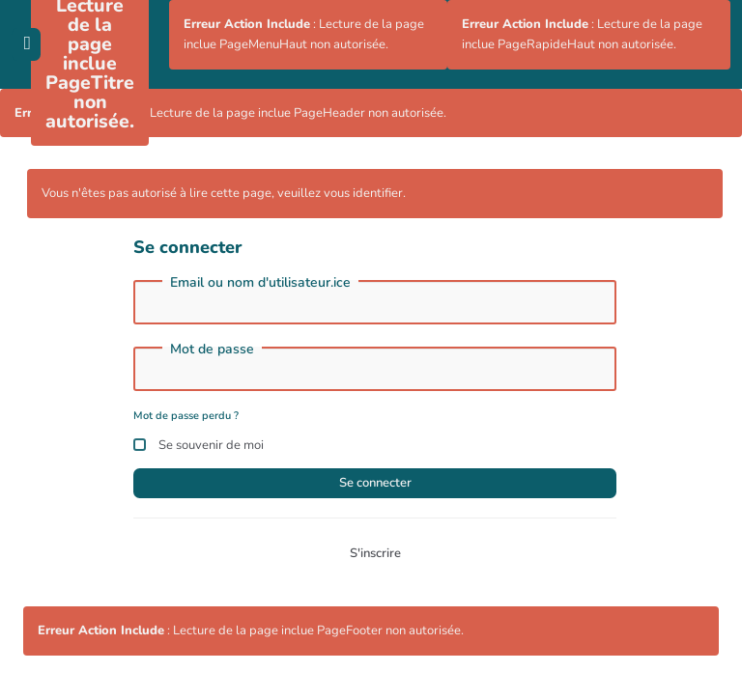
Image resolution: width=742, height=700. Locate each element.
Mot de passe (212, 350)
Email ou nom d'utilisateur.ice (260, 283)
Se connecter (375, 483)
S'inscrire (375, 553)
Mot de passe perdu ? (186, 416)
